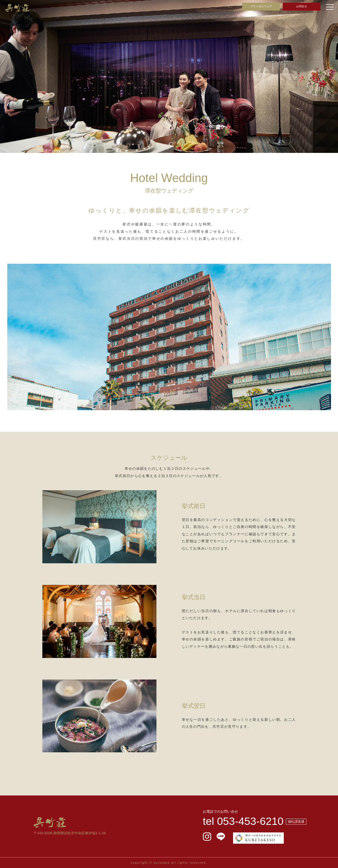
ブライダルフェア (261, 6)
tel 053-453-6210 (243, 821)
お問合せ (302, 6)
